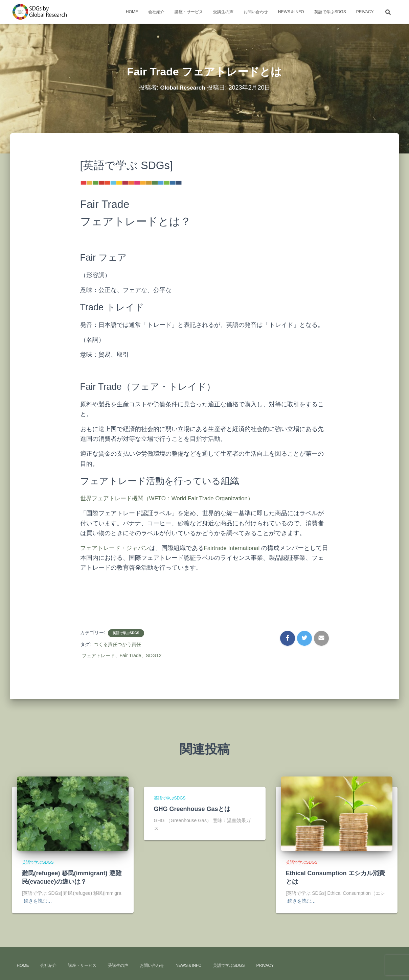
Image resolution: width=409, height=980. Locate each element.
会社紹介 (156, 12)
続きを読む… (38, 901)
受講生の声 (223, 12)
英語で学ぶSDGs (330, 12)
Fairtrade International (238, 548)
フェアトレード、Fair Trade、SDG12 (122, 655)
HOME (132, 12)
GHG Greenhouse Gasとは (192, 809)
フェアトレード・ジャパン (117, 548)
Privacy (365, 12)
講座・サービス (189, 12)
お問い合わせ (256, 12)
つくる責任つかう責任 (117, 644)
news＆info (291, 12)
